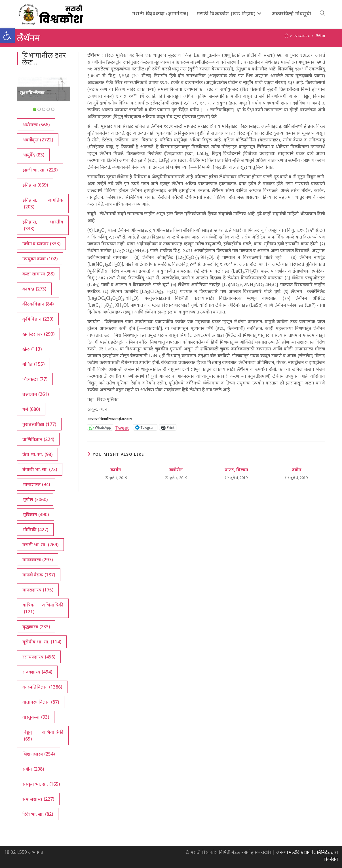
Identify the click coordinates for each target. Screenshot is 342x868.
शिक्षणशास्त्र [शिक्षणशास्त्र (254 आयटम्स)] (39, 754)
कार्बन (116, 470)
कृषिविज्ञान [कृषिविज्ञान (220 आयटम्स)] (38, 319)
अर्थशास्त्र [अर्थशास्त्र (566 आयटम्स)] (36, 125)
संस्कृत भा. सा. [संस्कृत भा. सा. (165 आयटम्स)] (41, 784)
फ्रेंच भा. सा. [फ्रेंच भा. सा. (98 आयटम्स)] (37, 454)
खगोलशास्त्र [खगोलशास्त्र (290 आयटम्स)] (38, 334)
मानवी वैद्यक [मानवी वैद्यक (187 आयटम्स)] (39, 575)
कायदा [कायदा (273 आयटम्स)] (34, 289)
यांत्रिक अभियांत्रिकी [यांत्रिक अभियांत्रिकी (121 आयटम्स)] (43, 608)
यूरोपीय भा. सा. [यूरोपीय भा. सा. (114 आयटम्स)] (42, 642)
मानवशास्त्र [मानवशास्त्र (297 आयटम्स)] (38, 560)
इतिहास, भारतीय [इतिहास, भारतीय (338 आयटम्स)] (43, 225)
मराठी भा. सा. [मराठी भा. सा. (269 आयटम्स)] (40, 545)
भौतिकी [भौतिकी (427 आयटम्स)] (35, 530)
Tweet (122, 427)
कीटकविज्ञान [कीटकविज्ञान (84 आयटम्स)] (38, 304)
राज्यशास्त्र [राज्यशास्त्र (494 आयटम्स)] (37, 672)
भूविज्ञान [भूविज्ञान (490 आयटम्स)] (36, 514)
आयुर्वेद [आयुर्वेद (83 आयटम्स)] (33, 155)
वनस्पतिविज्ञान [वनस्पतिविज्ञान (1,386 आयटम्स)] (42, 687)
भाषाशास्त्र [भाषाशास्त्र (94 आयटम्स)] (36, 484)
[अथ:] (287, 36)
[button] (7, 36)
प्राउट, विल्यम (236, 470)
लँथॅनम (320, 36)
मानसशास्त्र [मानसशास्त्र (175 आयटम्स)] (38, 590)
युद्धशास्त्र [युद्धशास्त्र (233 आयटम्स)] (36, 627)
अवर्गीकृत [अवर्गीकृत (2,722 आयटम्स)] (38, 140)
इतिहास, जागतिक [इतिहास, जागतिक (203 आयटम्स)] (43, 203)
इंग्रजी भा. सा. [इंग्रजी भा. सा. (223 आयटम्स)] (40, 170)
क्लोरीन (176, 470)
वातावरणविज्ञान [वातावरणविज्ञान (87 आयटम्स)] (41, 702)
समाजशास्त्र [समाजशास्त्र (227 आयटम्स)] (38, 799)
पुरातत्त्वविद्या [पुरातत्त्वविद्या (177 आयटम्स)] (39, 424)
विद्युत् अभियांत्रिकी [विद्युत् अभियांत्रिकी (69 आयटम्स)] (43, 736)
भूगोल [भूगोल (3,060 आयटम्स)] (35, 499)
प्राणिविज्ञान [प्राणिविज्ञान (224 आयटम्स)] (38, 439)
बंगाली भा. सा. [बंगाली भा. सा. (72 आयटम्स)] (40, 469)
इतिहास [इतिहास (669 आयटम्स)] (35, 185)
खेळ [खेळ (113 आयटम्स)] (32, 349)
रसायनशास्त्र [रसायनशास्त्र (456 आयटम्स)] (39, 657)
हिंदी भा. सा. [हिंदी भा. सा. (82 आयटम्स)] (38, 814)
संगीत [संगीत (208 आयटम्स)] (33, 769)
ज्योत (297, 470)
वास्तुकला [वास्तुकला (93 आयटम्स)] (36, 717)
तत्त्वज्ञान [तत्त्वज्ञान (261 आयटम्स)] (36, 394)
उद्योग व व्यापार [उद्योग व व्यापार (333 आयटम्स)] (41, 244)
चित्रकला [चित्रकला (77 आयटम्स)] (35, 379)
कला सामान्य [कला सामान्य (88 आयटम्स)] (38, 274)
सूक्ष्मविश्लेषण (32, 93)
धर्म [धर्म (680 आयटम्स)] (31, 409)
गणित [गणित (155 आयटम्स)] (33, 364)
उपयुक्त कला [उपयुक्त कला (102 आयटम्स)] (40, 259)
